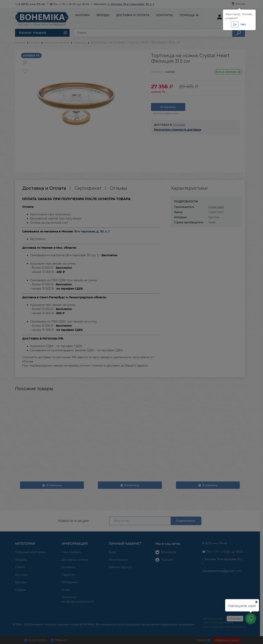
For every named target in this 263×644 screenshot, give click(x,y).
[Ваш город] (256, 602)
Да (235, 24)
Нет (243, 24)
